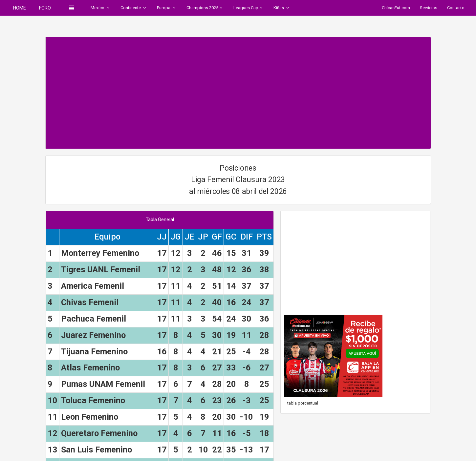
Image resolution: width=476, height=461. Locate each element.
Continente (134, 8)
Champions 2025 (205, 8)
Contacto (456, 8)
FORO (45, 8)
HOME (20, 8)
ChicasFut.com (396, 8)
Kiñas (282, 8)
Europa (167, 8)
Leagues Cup (249, 8)
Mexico (101, 8)
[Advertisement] (238, 90)
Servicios (429, 8)
